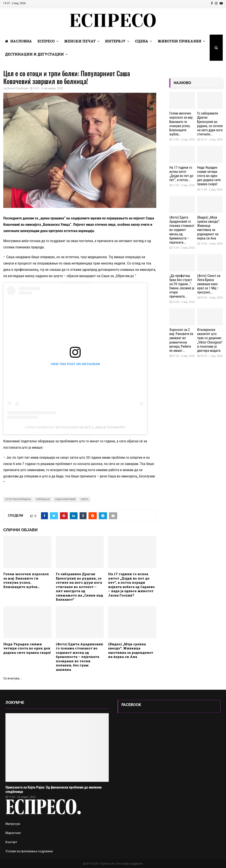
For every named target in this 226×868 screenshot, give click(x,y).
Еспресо (46, 41)
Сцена (142, 41)
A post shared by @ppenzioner (52, 427)
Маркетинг (13, 833)
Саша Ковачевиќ (65, 499)
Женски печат (80, 41)
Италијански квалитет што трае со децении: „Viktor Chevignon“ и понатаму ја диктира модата (210, 340)
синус (85, 499)
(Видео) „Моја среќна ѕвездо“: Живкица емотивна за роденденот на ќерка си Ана (131, 650)
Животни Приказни (179, 41)
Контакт (11, 842)
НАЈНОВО (182, 83)
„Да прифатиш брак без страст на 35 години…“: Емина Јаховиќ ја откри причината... (182, 286)
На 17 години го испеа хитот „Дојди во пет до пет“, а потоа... (181, 174)
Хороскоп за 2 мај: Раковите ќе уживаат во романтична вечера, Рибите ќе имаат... (181, 340)
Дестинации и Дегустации (34, 54)
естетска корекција (18, 499)
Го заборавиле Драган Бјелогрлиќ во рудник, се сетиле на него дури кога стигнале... (210, 124)
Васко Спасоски (18, 88)
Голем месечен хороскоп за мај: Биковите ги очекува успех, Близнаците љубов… (26, 580)
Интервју (115, 41)
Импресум (13, 824)
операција (43, 499)
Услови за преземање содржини (29, 851)
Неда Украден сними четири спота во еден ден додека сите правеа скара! (27, 648)
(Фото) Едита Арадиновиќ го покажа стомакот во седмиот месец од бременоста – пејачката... (182, 230)
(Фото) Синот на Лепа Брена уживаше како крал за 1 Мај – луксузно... (209, 284)
